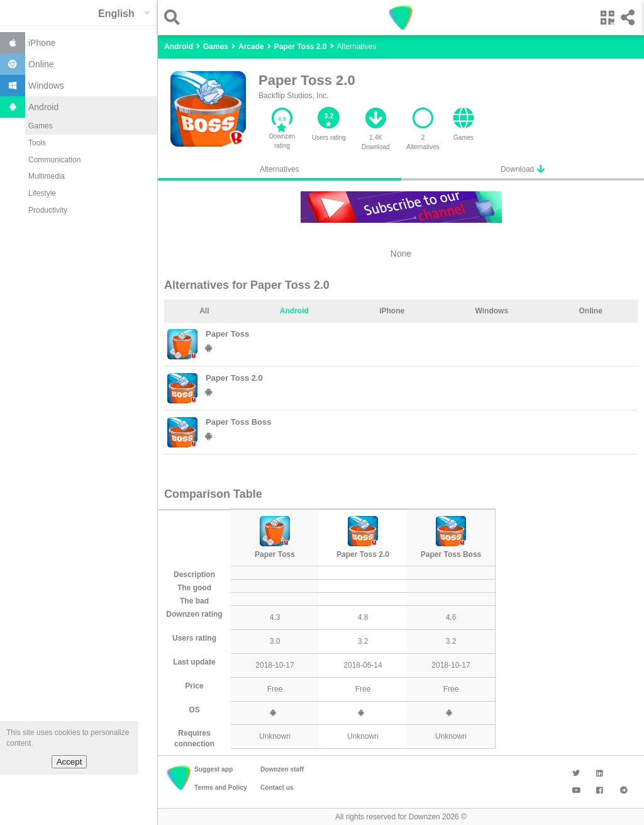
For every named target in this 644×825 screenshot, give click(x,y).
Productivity (48, 210)
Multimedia (47, 176)
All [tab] (204, 311)
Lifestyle (42, 193)
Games (41, 126)
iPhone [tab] (392, 311)
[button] (175, 17)
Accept (69, 762)
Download (523, 169)
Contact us (277, 788)
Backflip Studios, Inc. (293, 96)
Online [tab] (590, 311)
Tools (37, 143)
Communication (54, 160)
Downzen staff (282, 769)
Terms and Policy (221, 788)
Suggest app (214, 769)
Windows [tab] (492, 311)
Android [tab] (294, 311)
